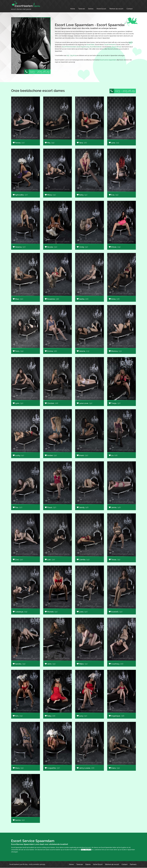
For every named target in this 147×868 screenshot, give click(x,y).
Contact (130, 9)
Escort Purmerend (110, 45)
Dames (91, 9)
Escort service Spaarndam (108, 60)
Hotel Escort (101, 9)
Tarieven (82, 9)
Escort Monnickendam (69, 47)
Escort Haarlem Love (16, 864)
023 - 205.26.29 (37, 72)
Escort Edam (91, 45)
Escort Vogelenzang (83, 47)
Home (73, 9)
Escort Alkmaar (117, 47)
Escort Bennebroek (96, 47)
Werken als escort (116, 9)
